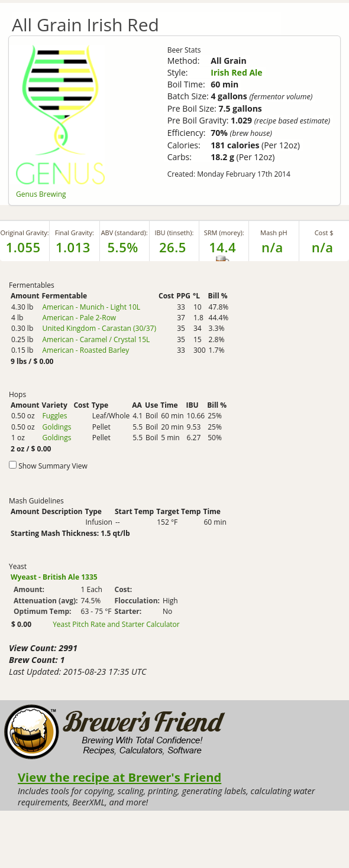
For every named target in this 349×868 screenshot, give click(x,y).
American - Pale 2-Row (79, 318)
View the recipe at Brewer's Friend (119, 777)
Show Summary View (53, 466)
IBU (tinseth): (174, 233)
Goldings (56, 427)
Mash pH (274, 233)
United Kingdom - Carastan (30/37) (99, 328)
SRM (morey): (224, 233)
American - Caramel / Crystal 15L (96, 339)
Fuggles (54, 416)
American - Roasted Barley (85, 350)
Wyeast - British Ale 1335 (54, 577)
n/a (323, 247)
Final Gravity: (75, 233)
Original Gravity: (24, 233)
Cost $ (324, 233)
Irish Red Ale (236, 72)
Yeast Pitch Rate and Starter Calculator (116, 625)
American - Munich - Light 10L (91, 307)
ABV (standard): (125, 233)
